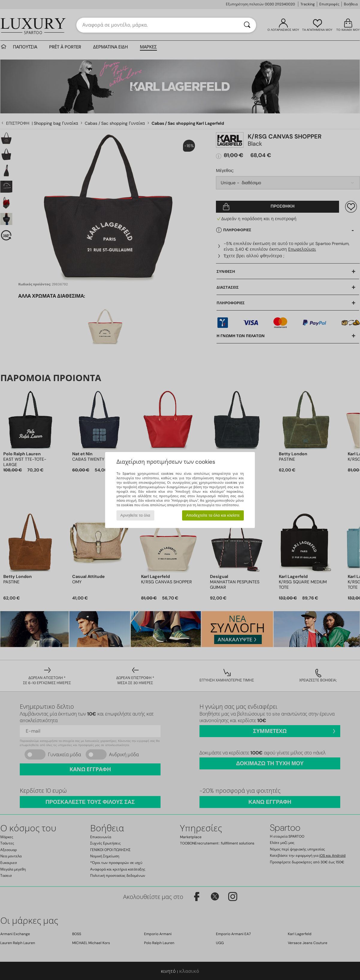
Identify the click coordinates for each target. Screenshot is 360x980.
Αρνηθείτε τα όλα (135, 515)
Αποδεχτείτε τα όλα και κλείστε (213, 515)
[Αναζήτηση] (247, 25)
